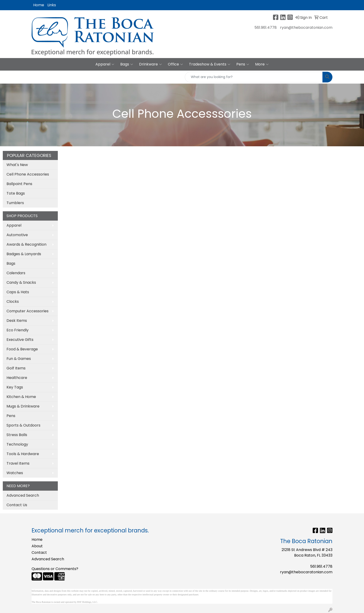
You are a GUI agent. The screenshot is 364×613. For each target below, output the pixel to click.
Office (175, 64)
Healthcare (17, 378)
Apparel (105, 64)
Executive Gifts (20, 340)
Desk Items (17, 321)
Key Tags (15, 387)
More (262, 64)
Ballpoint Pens (19, 184)
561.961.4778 (266, 28)
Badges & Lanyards (24, 254)
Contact (39, 553)
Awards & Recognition (26, 244)
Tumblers (15, 203)
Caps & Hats (18, 292)
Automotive (17, 235)
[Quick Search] (254, 77)
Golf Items (16, 368)
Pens (243, 64)
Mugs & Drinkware (23, 406)
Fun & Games (19, 359)
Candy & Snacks (21, 282)
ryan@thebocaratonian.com (306, 28)
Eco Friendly (18, 330)
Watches (15, 473)
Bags (127, 64)
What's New (17, 165)
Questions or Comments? (55, 569)
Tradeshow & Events (210, 64)
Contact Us (17, 505)
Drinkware (150, 64)
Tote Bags (16, 193)
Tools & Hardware (23, 454)
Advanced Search (23, 495)
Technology (17, 444)
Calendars (16, 273)
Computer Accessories (28, 311)
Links (52, 5)
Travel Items (18, 463)
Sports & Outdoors (23, 425)
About (37, 546)
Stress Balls (17, 435)
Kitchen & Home (21, 397)
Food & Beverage (22, 349)
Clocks (13, 302)
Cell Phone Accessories (28, 174)
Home (39, 5)
